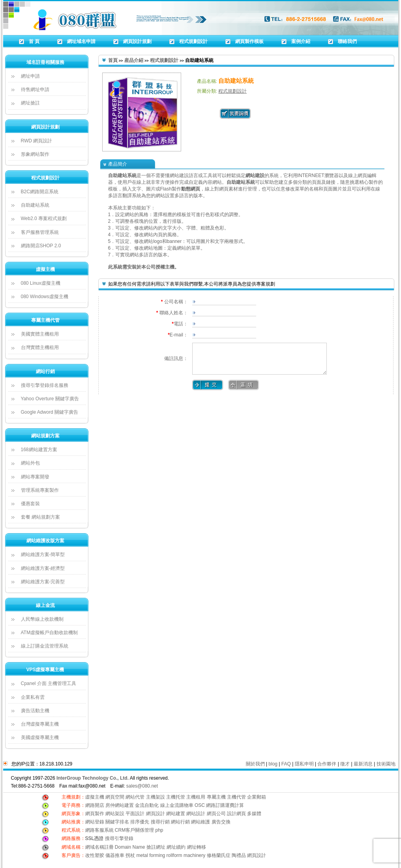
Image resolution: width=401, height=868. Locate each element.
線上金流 (45, 605)
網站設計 (196, 814)
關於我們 (255, 764)
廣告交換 (221, 822)
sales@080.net (142, 786)
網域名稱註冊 (99, 847)
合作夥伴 (327, 764)
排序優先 (140, 822)
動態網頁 (191, 189)
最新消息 (363, 764)
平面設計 (135, 814)
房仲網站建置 (120, 805)
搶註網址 (156, 847)
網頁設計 (156, 814)
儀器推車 (115, 855)
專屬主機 (216, 797)
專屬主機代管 (45, 320)
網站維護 (200, 822)
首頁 (113, 60)
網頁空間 (115, 797)
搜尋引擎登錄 (119, 838)
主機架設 (156, 797)
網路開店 (95, 805)
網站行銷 (45, 371)
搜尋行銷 (160, 822)
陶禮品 (239, 855)
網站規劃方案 (45, 436)
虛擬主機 (45, 269)
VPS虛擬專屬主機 (45, 670)
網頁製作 (95, 814)
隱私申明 (304, 764)
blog (273, 764)
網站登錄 (95, 822)
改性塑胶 (95, 855)
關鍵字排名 (117, 822)
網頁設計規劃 (45, 127)
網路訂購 (215, 805)
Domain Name (130, 847)
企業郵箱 (257, 797)
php (159, 830)
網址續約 (176, 847)
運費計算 (234, 805)
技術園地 (386, 764)
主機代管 (236, 797)
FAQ (286, 764)
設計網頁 (236, 814)
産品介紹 (134, 60)
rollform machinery (186, 855)
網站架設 (115, 814)
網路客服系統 (100, 830)
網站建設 (255, 175)
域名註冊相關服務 (45, 62)
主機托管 (176, 797)
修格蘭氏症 (219, 855)
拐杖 (130, 855)
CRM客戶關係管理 (134, 830)
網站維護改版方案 (45, 541)
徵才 (345, 764)
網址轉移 (197, 847)
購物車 (186, 805)
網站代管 (135, 797)
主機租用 (196, 797)
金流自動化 (147, 805)
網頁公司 (216, 814)
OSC (200, 805)
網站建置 (176, 814)
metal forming (151, 855)
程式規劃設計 (45, 178)
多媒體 (254, 814)
